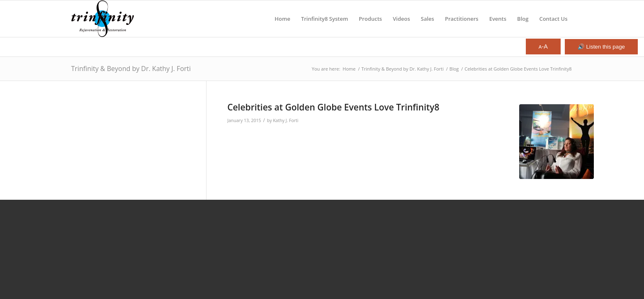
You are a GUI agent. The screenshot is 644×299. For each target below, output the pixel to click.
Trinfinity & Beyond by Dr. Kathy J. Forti (131, 69)
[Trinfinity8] (103, 19)
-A (543, 47)
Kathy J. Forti (286, 120)
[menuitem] (282, 19)
